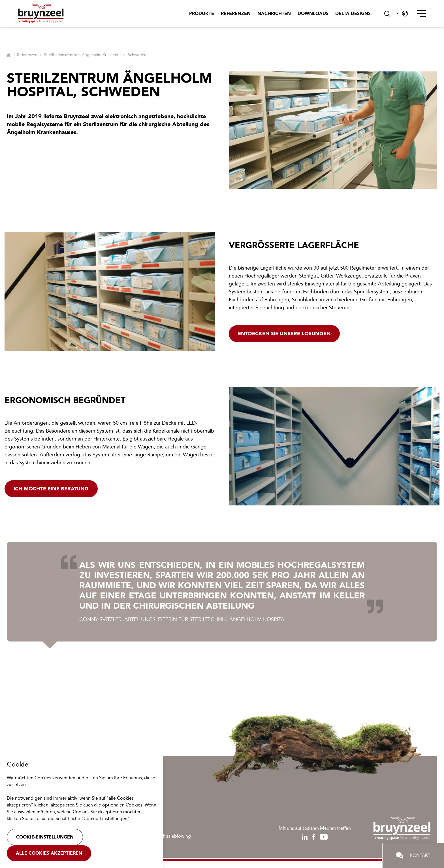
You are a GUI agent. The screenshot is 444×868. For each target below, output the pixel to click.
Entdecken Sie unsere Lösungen (284, 334)
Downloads (313, 13)
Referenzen (236, 13)
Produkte (202, 13)
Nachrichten (274, 13)
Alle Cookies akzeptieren (49, 853)
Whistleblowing (175, 836)
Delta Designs (353, 13)
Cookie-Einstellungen (45, 837)
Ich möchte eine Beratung (51, 489)
